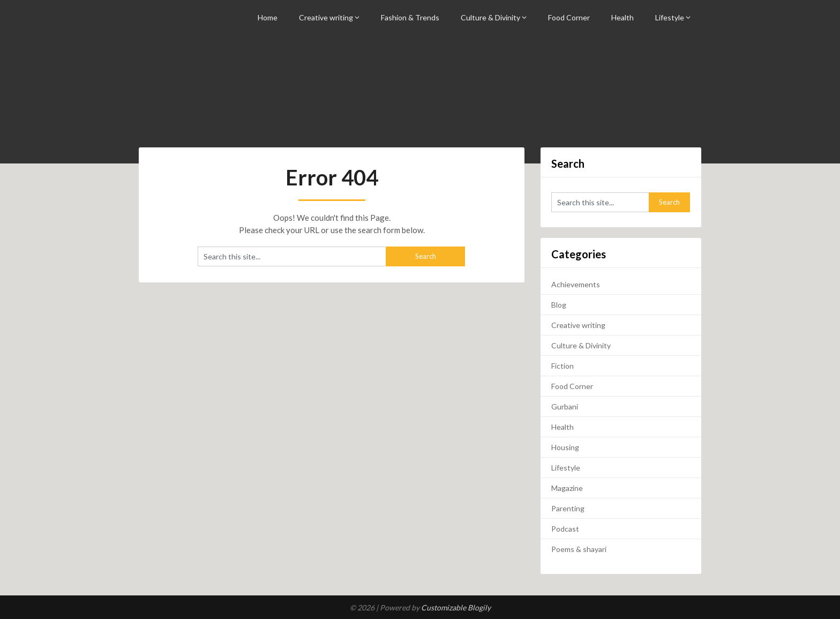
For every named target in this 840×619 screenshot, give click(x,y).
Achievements (576, 284)
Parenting (568, 508)
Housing (565, 447)
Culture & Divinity (490, 17)
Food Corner (569, 17)
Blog (559, 305)
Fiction (562, 366)
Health (622, 17)
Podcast (565, 529)
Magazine (567, 488)
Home (268, 17)
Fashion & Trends (410, 17)
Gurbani (565, 407)
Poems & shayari (579, 549)
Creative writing (326, 17)
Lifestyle (670, 17)
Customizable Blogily (456, 607)
